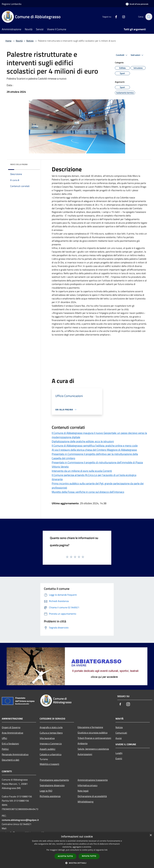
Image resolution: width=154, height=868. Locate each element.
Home (8, 41)
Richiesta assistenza (50, 796)
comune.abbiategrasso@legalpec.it (20, 820)
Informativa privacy (88, 785)
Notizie (30, 41)
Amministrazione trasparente (93, 780)
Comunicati (121, 733)
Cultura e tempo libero (51, 733)
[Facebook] (114, 17)
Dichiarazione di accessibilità (92, 796)
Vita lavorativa (47, 738)
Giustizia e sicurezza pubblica (92, 733)
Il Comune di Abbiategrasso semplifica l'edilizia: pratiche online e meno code (95, 446)
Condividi (122, 55)
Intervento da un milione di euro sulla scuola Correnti (82, 471)
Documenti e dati (11, 760)
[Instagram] (122, 17)
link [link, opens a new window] (106, 850)
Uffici (4, 738)
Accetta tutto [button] (65, 856)
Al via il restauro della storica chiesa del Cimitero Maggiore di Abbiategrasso (94, 450)
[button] (77, 863)
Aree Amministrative (12, 733)
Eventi (119, 758)
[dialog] (77, 850)
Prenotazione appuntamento (54, 780)
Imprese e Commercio (51, 744)
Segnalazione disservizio (52, 785)
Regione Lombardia (12, 4)
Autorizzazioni (85, 754)
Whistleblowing (85, 802)
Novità (19, 41)
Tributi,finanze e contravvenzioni (94, 738)
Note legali (83, 791)
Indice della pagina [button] (19, 164)
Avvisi (119, 738)
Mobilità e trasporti (49, 764)
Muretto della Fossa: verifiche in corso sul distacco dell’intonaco (88, 492)
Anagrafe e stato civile (51, 727)
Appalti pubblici (48, 749)
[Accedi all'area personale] (137, 4)
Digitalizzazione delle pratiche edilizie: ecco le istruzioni (83, 441)
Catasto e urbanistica (51, 754)
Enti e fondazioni (10, 744)
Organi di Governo (11, 727)
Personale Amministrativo (15, 754)
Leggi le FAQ (46, 791)
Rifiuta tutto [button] (89, 856)
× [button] (151, 835)
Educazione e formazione (90, 727)
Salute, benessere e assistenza (93, 749)
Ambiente (83, 743)
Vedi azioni (137, 55)
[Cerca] (149, 17)
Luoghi (119, 753)
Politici (5, 749)
